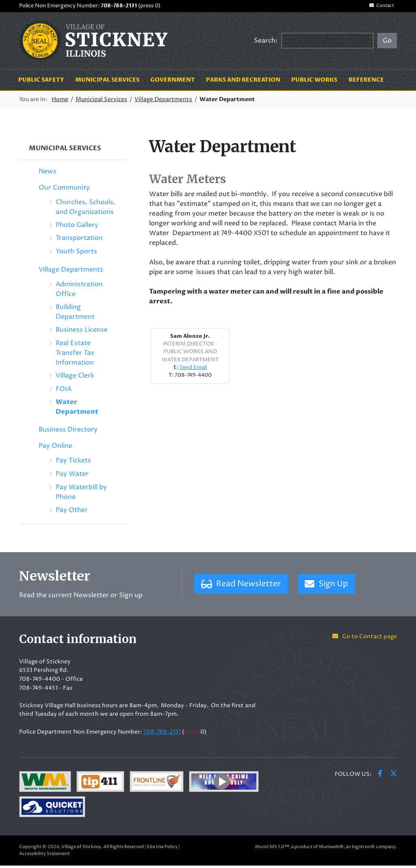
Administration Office (79, 291)
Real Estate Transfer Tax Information (75, 355)
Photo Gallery (77, 227)
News (48, 173)
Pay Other (72, 512)
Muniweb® (331, 849)
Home (60, 102)
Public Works (314, 82)
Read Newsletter (241, 586)
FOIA (64, 391)
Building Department (75, 314)
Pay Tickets (73, 463)
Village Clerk (75, 378)
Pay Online (55, 448)
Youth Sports (76, 254)
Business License (82, 332)
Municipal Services (107, 82)
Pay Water (72, 476)
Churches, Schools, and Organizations (86, 209)
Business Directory (68, 432)
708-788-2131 (119, 7)
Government (173, 82)
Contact (379, 7)
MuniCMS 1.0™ (272, 849)
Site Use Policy (162, 849)
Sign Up (326, 586)
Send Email (193, 370)
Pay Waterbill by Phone (81, 494)
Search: (266, 43)
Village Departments (163, 102)
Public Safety (41, 82)
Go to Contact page (365, 639)
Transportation (79, 240)
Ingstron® (363, 849)
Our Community (64, 190)
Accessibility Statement (44, 856)
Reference (366, 82)
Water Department (77, 409)
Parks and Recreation (243, 82)
